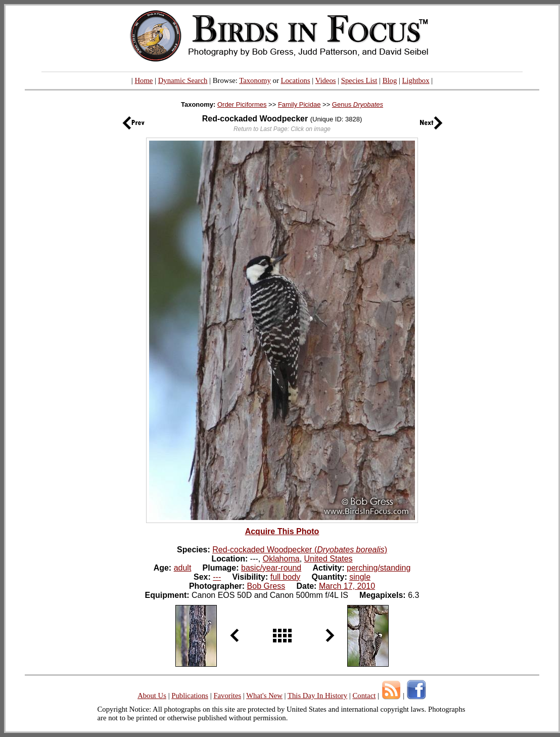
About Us (152, 696)
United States (329, 559)
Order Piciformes (242, 104)
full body (286, 577)
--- (217, 577)
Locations (296, 80)
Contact (364, 696)
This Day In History (317, 696)
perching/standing (379, 568)
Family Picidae (299, 104)
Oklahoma (281, 559)
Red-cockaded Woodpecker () (300, 550)
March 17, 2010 (347, 586)
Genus (358, 104)
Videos (326, 80)
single (360, 577)
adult (183, 568)
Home (144, 80)
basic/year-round (271, 568)
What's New (264, 696)
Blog (390, 80)
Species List (359, 80)
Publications (190, 696)
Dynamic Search (183, 80)
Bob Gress (266, 586)
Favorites (227, 696)
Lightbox (416, 80)
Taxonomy (255, 80)
